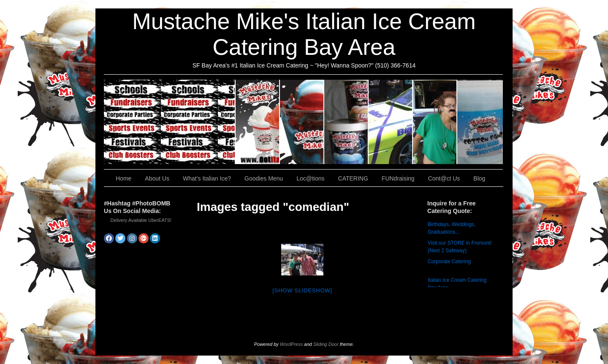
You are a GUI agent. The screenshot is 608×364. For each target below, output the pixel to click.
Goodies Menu (346, 122)
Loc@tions (391, 122)
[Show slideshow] (302, 290)
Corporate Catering (449, 262)
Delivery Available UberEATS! (141, 220)
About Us (258, 122)
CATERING (170, 122)
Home (123, 178)
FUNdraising (435, 122)
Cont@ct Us (480, 122)
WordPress (291, 344)
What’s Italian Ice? (302, 122)
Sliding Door (326, 344)
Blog (479, 178)
